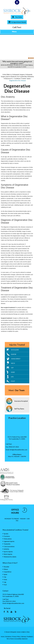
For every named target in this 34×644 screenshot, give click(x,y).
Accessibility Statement (21, 639)
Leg (12, 377)
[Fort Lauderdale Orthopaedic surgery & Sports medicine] (17, 11)
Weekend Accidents (10, 557)
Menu (17, 32)
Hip (12, 368)
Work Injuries (8, 554)
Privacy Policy (16, 637)
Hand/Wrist (16, 359)
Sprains (6, 534)
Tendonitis (7, 544)
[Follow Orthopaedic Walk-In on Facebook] (4, 612)
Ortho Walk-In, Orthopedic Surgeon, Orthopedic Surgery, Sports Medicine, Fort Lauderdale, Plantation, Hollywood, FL (17, 76)
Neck (13, 363)
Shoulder (15, 350)
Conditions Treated (20, 78)
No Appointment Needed (19, 22)
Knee (13, 372)
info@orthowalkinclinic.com (19, 450)
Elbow (14, 354)
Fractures (7, 536)
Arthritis (6, 549)
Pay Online (19, 17)
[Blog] (15, 612)
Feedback (30, 637)
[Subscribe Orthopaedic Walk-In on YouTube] (11, 612)
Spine (29, 78)
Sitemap (24, 637)
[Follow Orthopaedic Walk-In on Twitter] (8, 612)
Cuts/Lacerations (9, 546)
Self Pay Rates (19, 409)
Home (3, 637)
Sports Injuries (8, 552)
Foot (13, 381)
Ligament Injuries (9, 541)
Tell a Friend (10, 639)
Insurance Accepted (21, 401)
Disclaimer (8, 637)
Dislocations (8, 539)
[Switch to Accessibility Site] (17, 2)
